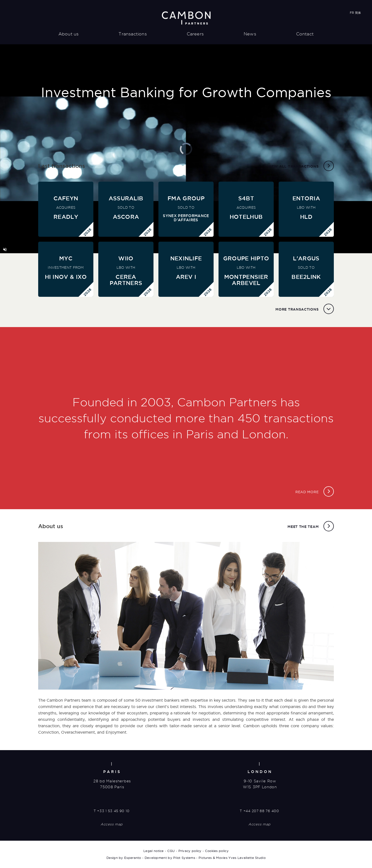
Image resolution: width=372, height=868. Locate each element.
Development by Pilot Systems (170, 858)
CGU (171, 851)
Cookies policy (217, 851)
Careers (195, 34)
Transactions (133, 34)
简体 (358, 13)
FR (352, 13)
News (250, 34)
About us (69, 34)
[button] (5, 250)
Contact (305, 34)
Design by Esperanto (124, 858)
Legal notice (154, 851)
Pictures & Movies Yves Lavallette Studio (232, 858)
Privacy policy (190, 851)
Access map (112, 824)
